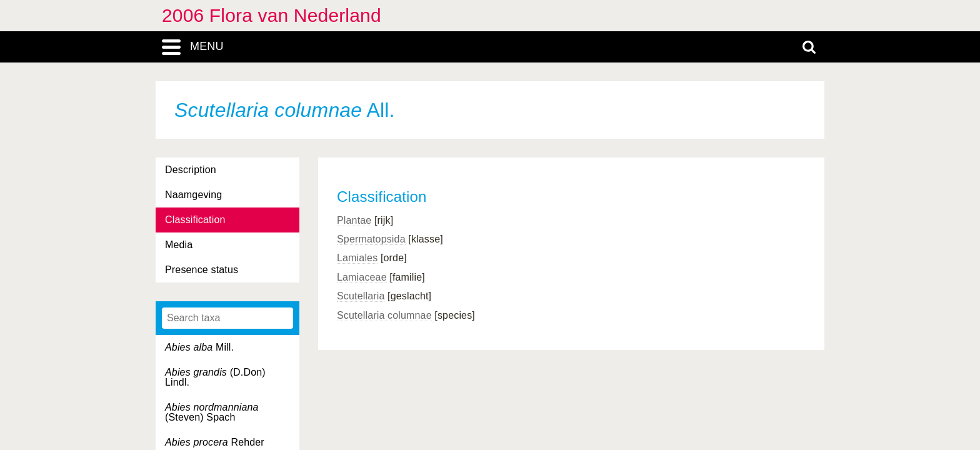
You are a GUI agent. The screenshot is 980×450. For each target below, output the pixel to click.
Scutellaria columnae (384, 315)
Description (191, 170)
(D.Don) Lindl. (215, 377)
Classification (195, 220)
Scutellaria (361, 296)
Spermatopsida (371, 239)
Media (179, 245)
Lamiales (357, 258)
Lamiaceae (362, 277)
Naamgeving (193, 195)
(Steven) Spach (212, 412)
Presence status (202, 270)
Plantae (354, 220)
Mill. (199, 347)
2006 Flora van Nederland (272, 15)
